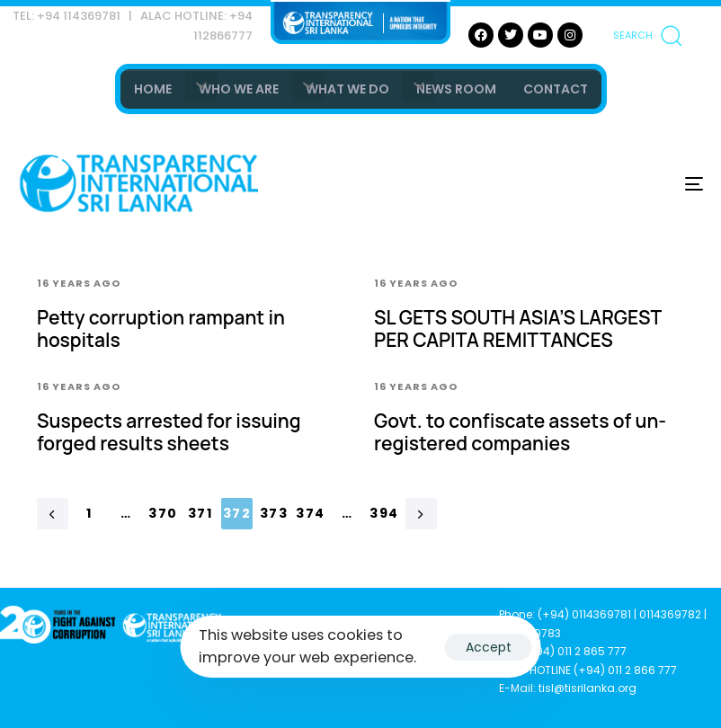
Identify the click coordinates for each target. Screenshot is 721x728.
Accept (489, 647)
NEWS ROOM (456, 89)
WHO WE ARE (239, 89)
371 (200, 513)
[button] (647, 35)
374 (310, 513)
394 (384, 513)
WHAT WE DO (347, 89)
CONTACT (556, 89)
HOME (153, 89)
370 (163, 513)
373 (274, 513)
